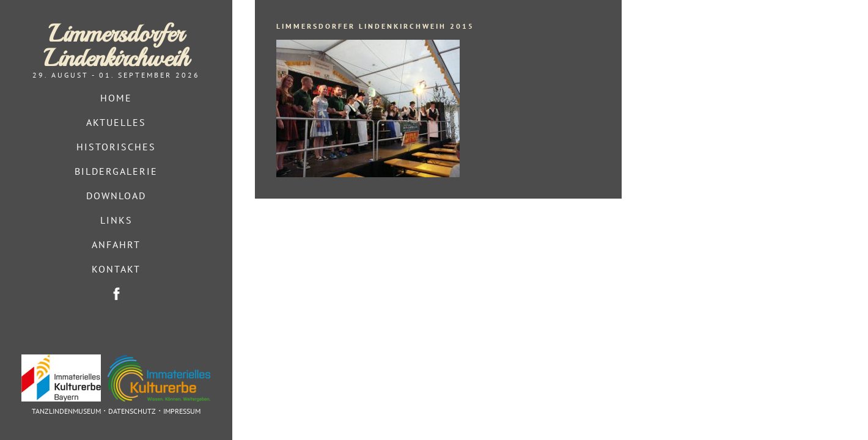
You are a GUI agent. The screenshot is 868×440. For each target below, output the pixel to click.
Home (116, 98)
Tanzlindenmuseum (66, 411)
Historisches (116, 147)
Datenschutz (132, 411)
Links (116, 220)
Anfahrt (116, 244)
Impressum (182, 411)
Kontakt (116, 269)
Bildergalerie (116, 171)
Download (116, 196)
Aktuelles (116, 122)
